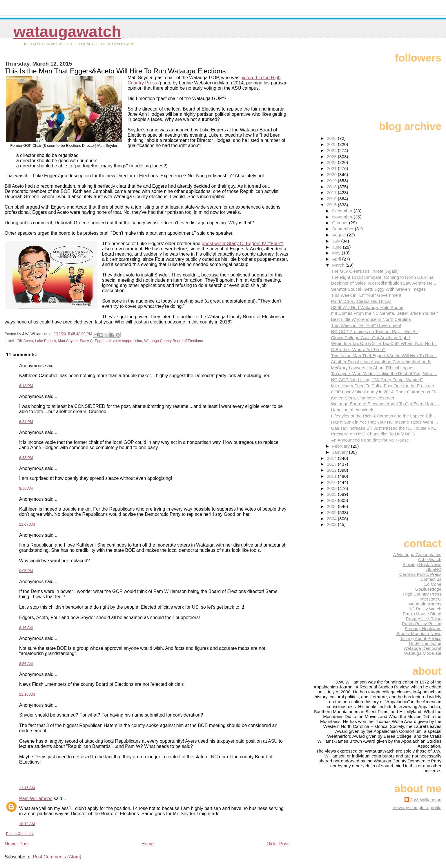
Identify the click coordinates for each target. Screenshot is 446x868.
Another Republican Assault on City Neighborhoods (381, 362)
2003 (332, 524)
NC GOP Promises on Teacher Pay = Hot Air (375, 331)
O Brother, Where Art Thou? (358, 349)
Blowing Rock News (422, 564)
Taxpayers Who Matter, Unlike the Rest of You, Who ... (384, 374)
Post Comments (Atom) (57, 857)
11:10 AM (27, 694)
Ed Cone (433, 584)
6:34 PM (26, 422)
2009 (332, 488)
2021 (332, 168)
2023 (332, 157)
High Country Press (422, 594)
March (339, 265)
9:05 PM (26, 571)
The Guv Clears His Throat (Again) (365, 271)
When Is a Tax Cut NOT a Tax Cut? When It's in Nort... (384, 343)
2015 (332, 205)
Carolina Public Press (420, 574)
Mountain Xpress (425, 604)
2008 (332, 494)
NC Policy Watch (425, 609)
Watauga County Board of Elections (173, 341)
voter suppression (127, 341)
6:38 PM (26, 458)
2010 (332, 482)
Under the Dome (425, 643)
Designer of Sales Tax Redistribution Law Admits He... (384, 283)
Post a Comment (20, 834)
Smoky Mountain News (419, 633)
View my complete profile (417, 808)
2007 (332, 500)
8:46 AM (26, 628)
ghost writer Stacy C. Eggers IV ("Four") (243, 244)
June (337, 247)
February (341, 446)
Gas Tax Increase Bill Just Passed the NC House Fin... (384, 428)
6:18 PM (26, 386)
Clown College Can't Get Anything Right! (371, 338)
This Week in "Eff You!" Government (366, 295)
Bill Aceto (25, 341)
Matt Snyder (68, 341)
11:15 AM (27, 788)
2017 (332, 192)
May (337, 253)
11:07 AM (27, 524)
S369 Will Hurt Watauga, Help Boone (367, 307)
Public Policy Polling (422, 624)
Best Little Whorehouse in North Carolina (371, 319)
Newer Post (17, 844)
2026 (332, 138)
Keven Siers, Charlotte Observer (363, 398)
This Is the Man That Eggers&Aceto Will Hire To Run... (384, 356)
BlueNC (434, 569)
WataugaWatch (67, 31)
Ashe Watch (430, 559)
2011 (332, 476)
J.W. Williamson (426, 800)
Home (148, 844)
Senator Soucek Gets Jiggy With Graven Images (379, 289)
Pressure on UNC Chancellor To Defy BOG (373, 434)
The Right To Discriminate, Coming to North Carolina (382, 277)
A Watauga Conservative (417, 555)
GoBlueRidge (428, 589)
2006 (332, 506)
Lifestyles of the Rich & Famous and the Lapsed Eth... (384, 416)
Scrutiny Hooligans (423, 629)
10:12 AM (27, 824)
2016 (332, 199)
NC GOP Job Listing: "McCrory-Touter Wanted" (377, 380)
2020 (332, 174)
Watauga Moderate (423, 653)
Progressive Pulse (424, 619)
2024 (332, 150)
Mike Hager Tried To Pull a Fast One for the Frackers (383, 386)
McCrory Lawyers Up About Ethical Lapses (373, 368)
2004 (332, 519)
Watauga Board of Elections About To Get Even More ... (385, 404)
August (340, 235)
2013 (332, 464)
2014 (332, 458)
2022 (332, 162)
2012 (332, 470)
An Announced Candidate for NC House (370, 440)
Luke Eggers (46, 341)
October (340, 223)
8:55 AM (26, 488)
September (343, 229)
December (343, 211)
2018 (332, 187)
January (340, 452)
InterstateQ (430, 599)
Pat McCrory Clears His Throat (361, 301)
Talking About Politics (421, 638)
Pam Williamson (36, 799)
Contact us (431, 579)
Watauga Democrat (423, 648)
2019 (332, 181)
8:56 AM (26, 664)
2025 (332, 144)
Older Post (278, 844)
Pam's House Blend (422, 614)
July (337, 241)
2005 (332, 512)
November (343, 217)
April (337, 259)
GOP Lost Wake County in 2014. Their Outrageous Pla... (386, 392)
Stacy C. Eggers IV (95, 341)
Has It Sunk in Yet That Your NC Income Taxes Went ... (385, 422)
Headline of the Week (352, 410)
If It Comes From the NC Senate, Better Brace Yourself (385, 313)
